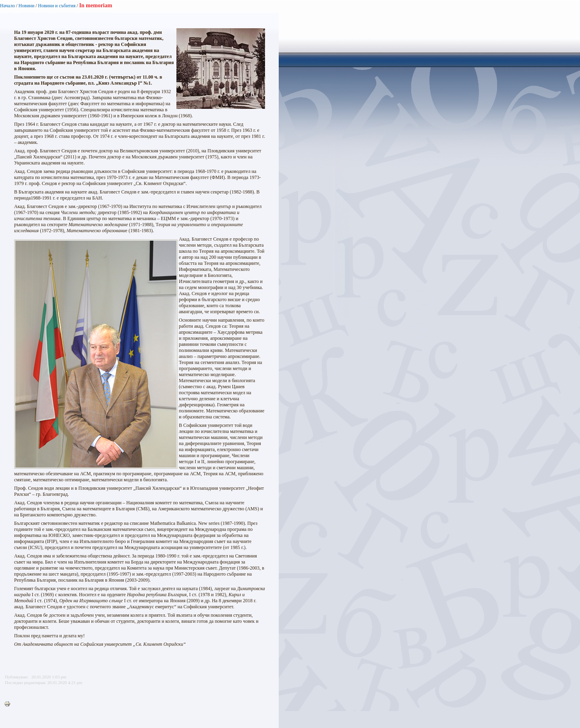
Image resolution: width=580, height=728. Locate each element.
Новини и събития (57, 6)
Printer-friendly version (9, 704)
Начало (7, 6)
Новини (27, 6)
